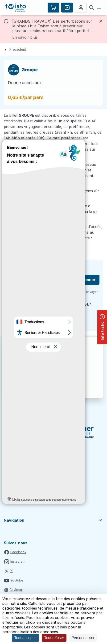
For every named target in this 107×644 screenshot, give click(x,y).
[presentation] (43, 318)
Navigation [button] (53, 520)
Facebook (18, 552)
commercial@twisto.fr (23, 244)
